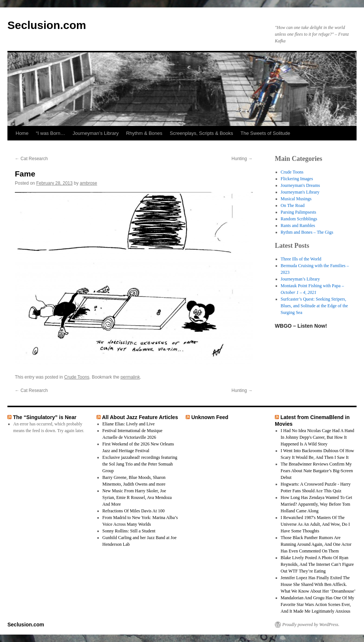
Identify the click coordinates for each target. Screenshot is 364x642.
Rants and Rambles (298, 226)
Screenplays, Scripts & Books (201, 133)
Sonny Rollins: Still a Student (129, 531)
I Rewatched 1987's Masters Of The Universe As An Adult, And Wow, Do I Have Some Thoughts (315, 524)
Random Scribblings (299, 219)
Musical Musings (296, 199)
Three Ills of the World (301, 259)
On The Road (293, 205)
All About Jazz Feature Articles (140, 417)
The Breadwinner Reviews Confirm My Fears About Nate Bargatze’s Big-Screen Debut (317, 471)
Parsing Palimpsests (299, 212)
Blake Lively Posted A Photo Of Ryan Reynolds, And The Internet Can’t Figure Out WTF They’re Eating (317, 564)
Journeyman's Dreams (300, 185)
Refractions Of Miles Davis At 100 (134, 511)
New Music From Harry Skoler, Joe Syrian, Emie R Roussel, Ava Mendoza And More (137, 497)
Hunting (242, 159)
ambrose (89, 183)
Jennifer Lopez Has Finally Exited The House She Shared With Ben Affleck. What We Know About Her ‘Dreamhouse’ (318, 584)
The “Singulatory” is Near (45, 417)
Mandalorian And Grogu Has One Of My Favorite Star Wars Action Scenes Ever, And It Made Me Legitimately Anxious (318, 604)
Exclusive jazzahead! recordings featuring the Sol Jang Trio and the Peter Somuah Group (140, 464)
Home (22, 133)
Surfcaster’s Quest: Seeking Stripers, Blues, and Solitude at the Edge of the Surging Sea (314, 306)
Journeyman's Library (300, 192)
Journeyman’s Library (95, 133)
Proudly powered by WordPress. (311, 625)
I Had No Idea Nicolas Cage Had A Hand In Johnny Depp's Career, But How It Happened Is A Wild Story (318, 437)
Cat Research (31, 159)
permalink (130, 377)
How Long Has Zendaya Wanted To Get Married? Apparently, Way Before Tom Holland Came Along (316, 504)
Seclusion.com (47, 25)
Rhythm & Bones (144, 133)
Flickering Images (297, 179)
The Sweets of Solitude (266, 133)
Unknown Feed (210, 417)
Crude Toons (77, 377)
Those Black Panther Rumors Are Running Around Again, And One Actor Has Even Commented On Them (316, 544)
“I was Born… (51, 133)
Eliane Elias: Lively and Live (129, 424)
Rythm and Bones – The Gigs (307, 232)
